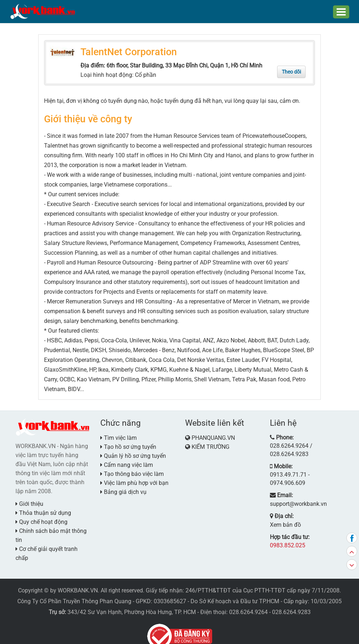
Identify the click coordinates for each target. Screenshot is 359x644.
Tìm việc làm (119, 435)
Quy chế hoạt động (41, 519)
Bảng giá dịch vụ (123, 489)
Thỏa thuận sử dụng (43, 510)
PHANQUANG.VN (213, 435)
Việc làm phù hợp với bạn (134, 480)
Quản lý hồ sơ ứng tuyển (133, 453)
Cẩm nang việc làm (127, 462)
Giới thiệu (29, 501)
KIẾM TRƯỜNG (211, 444)
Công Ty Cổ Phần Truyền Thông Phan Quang (74, 590)
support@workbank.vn (296, 478)
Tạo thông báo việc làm (132, 471)
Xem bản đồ (283, 498)
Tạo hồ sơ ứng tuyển (128, 444)
